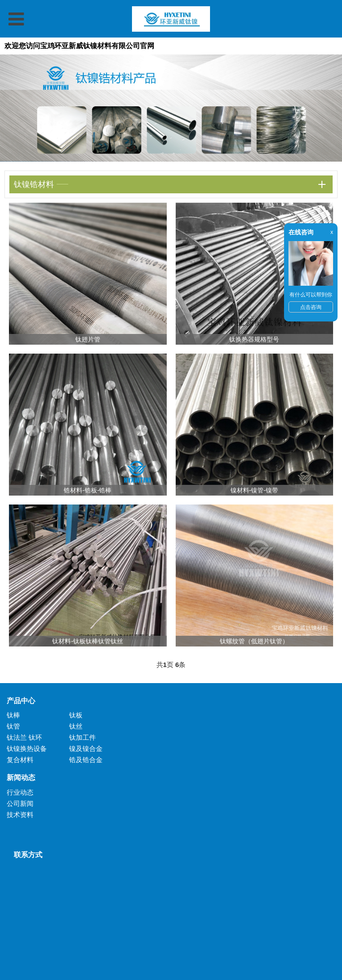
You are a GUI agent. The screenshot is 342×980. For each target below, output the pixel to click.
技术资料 (20, 815)
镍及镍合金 (86, 749)
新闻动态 (21, 778)
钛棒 (13, 715)
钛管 (13, 726)
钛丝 (76, 726)
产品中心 (21, 701)
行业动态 (20, 792)
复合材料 (20, 760)
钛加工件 (82, 737)
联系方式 (25, 855)
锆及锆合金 (86, 760)
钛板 (76, 715)
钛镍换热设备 (27, 749)
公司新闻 (20, 803)
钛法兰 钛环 (24, 737)
